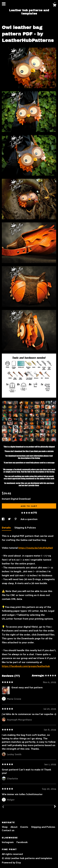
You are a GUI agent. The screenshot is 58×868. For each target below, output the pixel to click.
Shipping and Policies (43, 827)
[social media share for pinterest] (16, 519)
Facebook (22, 842)
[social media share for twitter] (10, 519)
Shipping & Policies (25, 527)
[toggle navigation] (4, 4)
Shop (5, 827)
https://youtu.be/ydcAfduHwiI (36, 548)
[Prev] (3, 807)
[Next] (55, 807)
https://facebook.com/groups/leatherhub (26, 666)
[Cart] (54, 5)
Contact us (8, 830)
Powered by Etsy (11, 862)
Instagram (8, 842)
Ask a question (29, 519)
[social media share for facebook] (3, 519)
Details (7, 527)
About (14, 827)
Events (25, 827)
